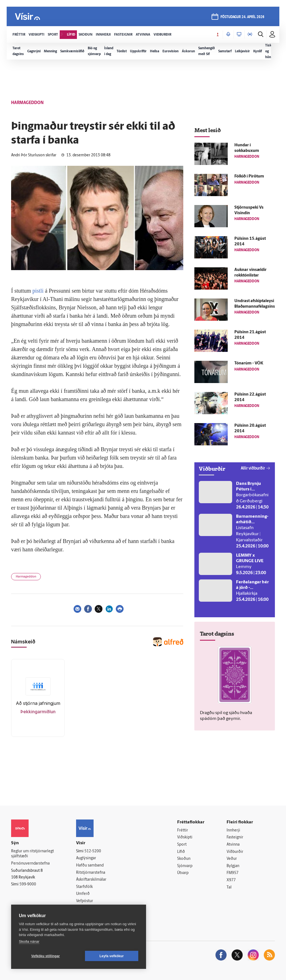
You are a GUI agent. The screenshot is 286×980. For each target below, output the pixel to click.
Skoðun (184, 859)
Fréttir (183, 830)
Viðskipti (185, 837)
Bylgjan (233, 866)
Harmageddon (26, 577)
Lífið (181, 852)
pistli (38, 291)
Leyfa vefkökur (112, 956)
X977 (231, 880)
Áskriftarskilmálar (91, 880)
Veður (232, 859)
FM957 (233, 873)
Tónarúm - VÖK (249, 363)
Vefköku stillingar (46, 956)
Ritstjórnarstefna (91, 873)
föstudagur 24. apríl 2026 (242, 17)
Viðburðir (235, 852)
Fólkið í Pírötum (249, 177)
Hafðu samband (90, 866)
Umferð (83, 894)
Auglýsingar (86, 858)
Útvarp (183, 873)
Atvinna (233, 845)
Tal (229, 888)
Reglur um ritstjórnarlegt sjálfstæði (32, 854)
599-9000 (28, 884)
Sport (182, 845)
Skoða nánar (29, 941)
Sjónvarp (185, 866)
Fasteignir (235, 837)
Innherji (233, 830)
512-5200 (93, 851)
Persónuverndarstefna (30, 864)
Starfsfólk (84, 887)
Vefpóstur (85, 901)
